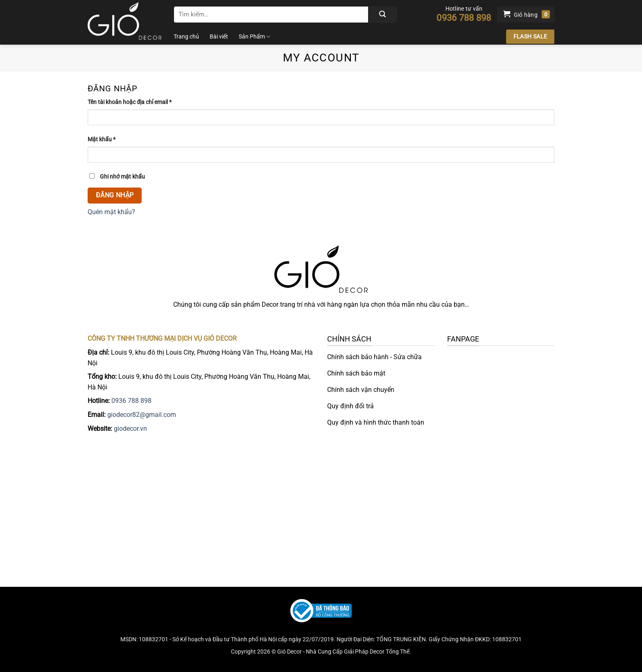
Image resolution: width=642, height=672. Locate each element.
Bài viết (219, 37)
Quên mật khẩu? (111, 212)
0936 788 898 (131, 401)
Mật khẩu (108, 139)
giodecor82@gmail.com (142, 415)
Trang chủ (186, 37)
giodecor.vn (130, 429)
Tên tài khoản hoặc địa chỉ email (136, 102)
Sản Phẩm (254, 37)
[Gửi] (382, 15)
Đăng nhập (115, 195)
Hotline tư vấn (464, 14)
